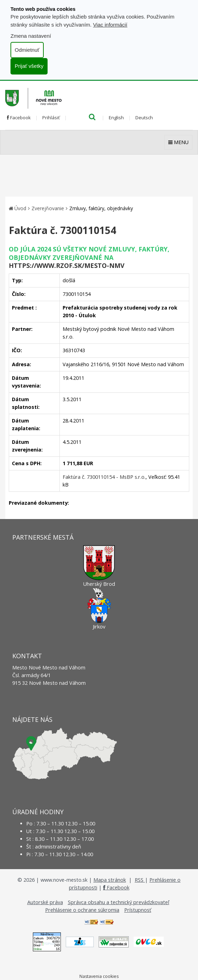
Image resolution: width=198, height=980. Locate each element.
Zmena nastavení (31, 36)
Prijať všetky (29, 66)
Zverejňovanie (48, 208)
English (116, 118)
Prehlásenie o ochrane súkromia (82, 910)
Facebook (19, 118)
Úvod (20, 208)
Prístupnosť (138, 910)
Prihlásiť (51, 118)
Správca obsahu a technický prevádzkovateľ (119, 902)
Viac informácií (110, 25)
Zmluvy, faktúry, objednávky (101, 208)
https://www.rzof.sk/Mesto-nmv (67, 265)
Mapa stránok (110, 880)
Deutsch (144, 118)
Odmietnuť (27, 50)
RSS (140, 880)
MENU (178, 142)
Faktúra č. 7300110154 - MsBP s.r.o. (104, 477)
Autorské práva (45, 902)
